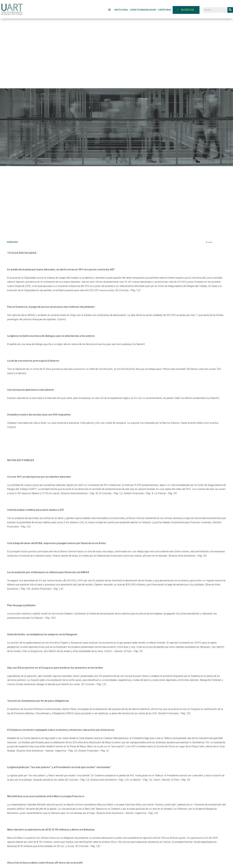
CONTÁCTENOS (164, 10)
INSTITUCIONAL (121, 10)
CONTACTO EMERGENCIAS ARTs (143, 10)
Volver (210, 242)
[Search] (230, 10)
